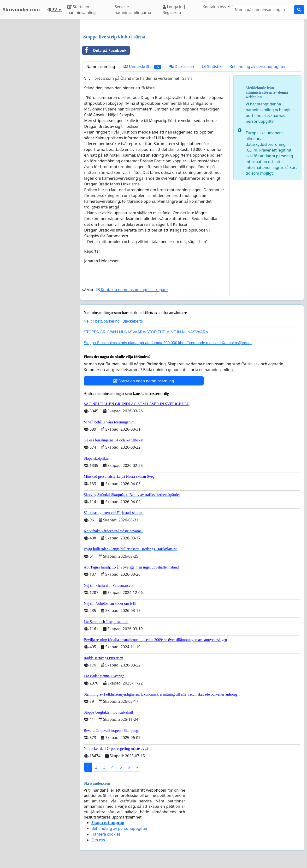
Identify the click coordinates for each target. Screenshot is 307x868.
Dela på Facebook (105, 50)
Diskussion (182, 67)
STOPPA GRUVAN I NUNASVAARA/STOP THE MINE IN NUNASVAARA (146, 332)
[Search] (263, 10)
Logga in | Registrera (174, 10)
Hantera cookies (106, 834)
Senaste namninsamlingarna (133, 10)
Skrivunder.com (21, 9)
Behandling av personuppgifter (258, 67)
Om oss (98, 840)
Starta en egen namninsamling (144, 381)
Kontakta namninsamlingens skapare (132, 290)
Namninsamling (101, 67)
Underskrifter (142, 67)
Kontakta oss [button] (215, 7)
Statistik (212, 67)
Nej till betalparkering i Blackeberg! (113, 321)
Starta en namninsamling (81, 10)
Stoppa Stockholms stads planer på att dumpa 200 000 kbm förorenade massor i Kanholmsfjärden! (168, 343)
